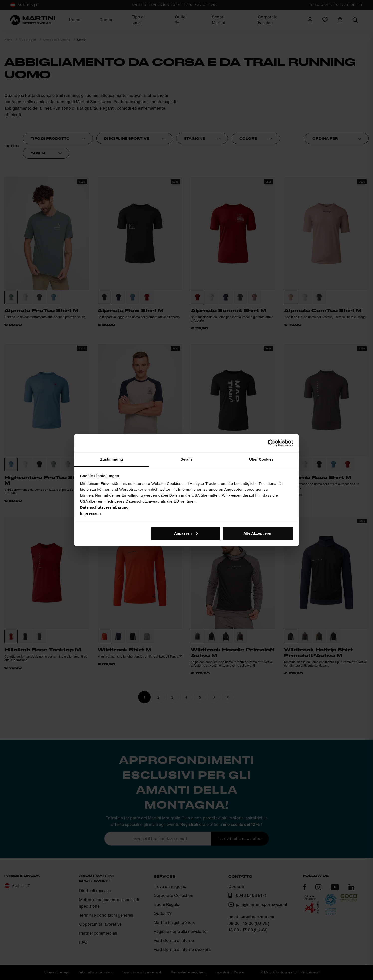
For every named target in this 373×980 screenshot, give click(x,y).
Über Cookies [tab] (261, 459)
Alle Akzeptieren (258, 533)
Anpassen (186, 533)
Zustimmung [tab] (112, 459)
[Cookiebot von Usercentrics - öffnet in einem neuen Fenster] (271, 443)
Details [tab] (186, 459)
